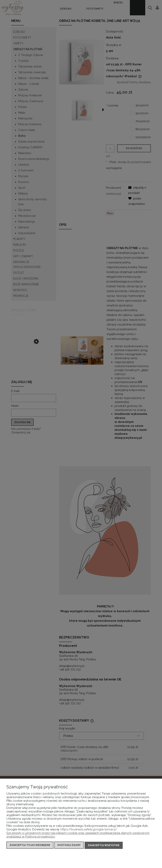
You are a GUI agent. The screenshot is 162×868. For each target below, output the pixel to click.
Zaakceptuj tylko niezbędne (30, 845)
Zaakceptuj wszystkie (104, 845)
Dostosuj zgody (69, 845)
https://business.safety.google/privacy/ (89, 830)
